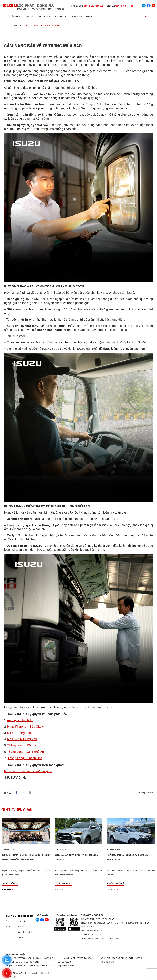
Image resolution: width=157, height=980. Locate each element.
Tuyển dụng (76, 17)
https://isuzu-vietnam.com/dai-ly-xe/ (28, 771)
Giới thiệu (22, 922)
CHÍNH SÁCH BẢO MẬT (16, 955)
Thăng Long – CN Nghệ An (25, 752)
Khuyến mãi (67, 883)
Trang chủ (16, 26)
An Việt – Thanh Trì (20, 720)
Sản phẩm (11, 916)
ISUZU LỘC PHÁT (26, 916)
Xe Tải (8, 927)
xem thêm (8, 890)
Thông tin (14, 883)
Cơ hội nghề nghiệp (26, 932)
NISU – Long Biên (19, 733)
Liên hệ (90, 17)
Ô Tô (8, 922)
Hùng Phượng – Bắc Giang (26, 727)
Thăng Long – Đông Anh (24, 745)
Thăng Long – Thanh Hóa (25, 758)
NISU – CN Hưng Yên (22, 739)
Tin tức (30, 17)
